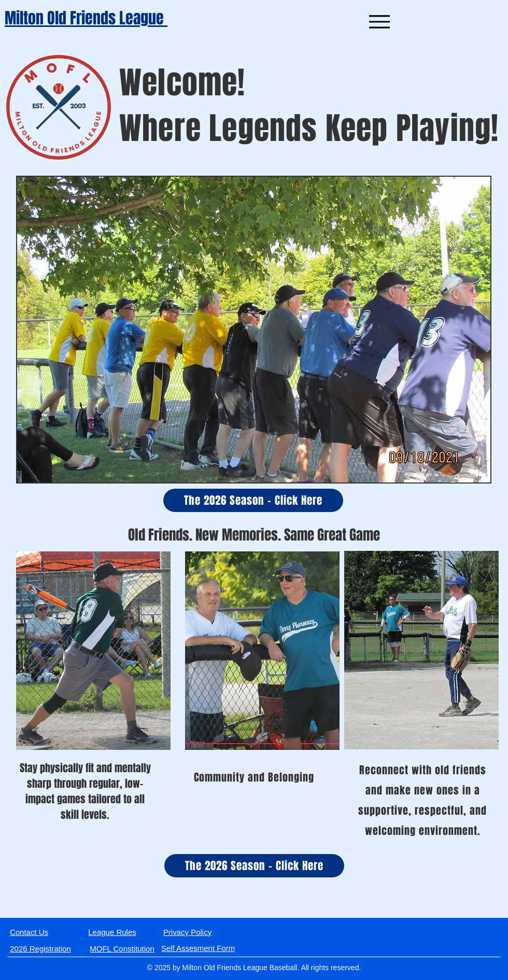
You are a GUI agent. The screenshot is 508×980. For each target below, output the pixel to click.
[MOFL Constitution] (122, 948)
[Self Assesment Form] (198, 948)
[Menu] (379, 22)
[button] (254, 330)
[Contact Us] (29, 932)
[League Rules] (112, 932)
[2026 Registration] (40, 948)
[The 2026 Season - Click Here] (253, 500)
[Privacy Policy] (187, 932)
